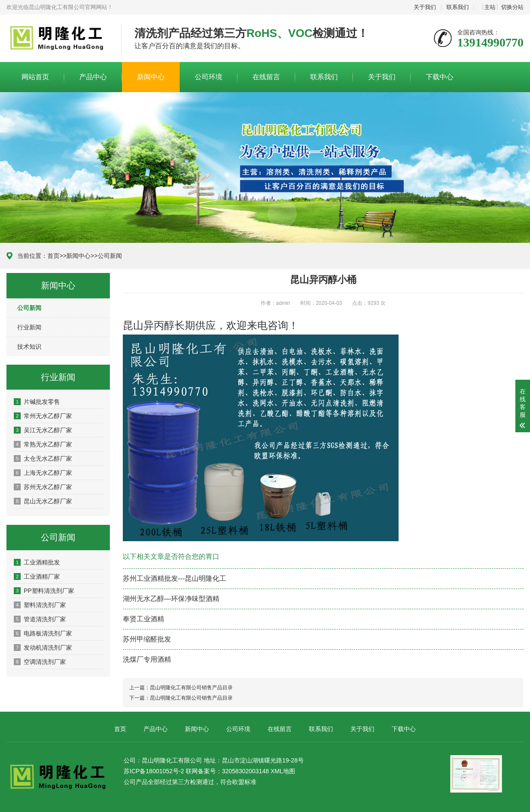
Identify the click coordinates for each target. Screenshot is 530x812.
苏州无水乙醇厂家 (43, 487)
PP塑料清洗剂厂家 (44, 591)
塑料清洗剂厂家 (40, 605)
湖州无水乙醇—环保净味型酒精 (171, 599)
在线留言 (266, 77)
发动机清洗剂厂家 (43, 648)
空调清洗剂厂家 (40, 662)
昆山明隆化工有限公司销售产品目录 (191, 688)
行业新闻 (29, 327)
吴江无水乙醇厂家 (43, 430)
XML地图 (283, 771)
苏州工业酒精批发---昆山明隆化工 (175, 578)
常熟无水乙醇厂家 (43, 444)
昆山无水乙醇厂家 (43, 501)
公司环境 (209, 77)
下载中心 (440, 77)
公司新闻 (110, 256)
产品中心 (93, 77)
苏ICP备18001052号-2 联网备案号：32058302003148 (196, 771)
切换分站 (512, 7)
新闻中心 (151, 77)
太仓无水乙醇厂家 (43, 459)
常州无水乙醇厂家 (43, 416)
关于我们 (425, 7)
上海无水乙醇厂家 (43, 473)
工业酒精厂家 (37, 576)
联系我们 (458, 7)
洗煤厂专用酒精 (147, 659)
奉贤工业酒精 (143, 619)
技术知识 (29, 347)
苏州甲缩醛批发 (147, 639)
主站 (490, 7)
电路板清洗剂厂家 (43, 633)
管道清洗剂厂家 (40, 619)
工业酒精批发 (37, 562)
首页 (53, 256)
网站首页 (35, 77)
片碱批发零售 (37, 402)
